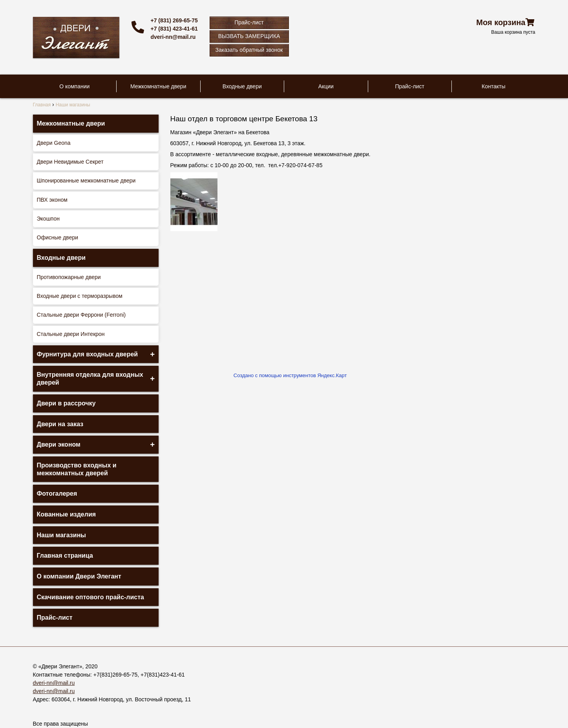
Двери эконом (59, 444)
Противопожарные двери (69, 277)
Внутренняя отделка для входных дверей (90, 379)
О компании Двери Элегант (79, 576)
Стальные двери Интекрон (71, 334)
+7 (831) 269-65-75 (174, 20)
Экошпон (48, 219)
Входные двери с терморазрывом (80, 296)
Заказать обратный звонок (249, 50)
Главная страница (65, 556)
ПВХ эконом (52, 200)
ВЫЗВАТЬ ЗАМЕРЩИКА (249, 36)
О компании (74, 86)
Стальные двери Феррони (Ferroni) (81, 315)
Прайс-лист (249, 22)
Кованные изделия (67, 514)
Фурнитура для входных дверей (88, 354)
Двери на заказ (60, 424)
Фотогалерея (57, 494)
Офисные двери (58, 237)
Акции (326, 86)
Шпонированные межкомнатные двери (86, 181)
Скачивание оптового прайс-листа (91, 597)
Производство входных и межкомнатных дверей (77, 469)
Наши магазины (61, 535)
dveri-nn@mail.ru (173, 37)
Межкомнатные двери (158, 86)
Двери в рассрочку (66, 403)
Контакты (493, 86)
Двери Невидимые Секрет (70, 162)
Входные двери (242, 86)
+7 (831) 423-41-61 (174, 29)
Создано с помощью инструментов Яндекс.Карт (290, 375)
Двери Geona (54, 143)
